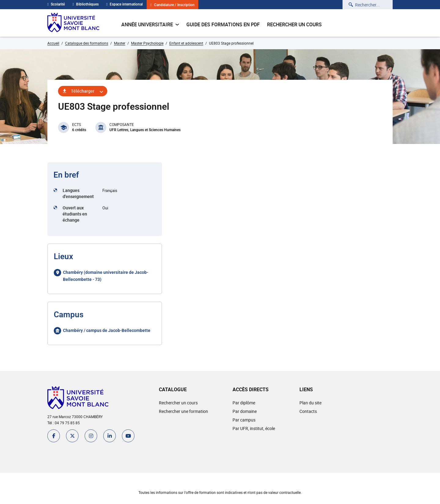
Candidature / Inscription (172, 5)
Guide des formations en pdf (223, 24)
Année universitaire (150, 24)
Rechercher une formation (183, 411)
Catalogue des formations (87, 43)
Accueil (53, 43)
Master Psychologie (147, 43)
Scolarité (56, 4)
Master (120, 43)
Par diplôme (244, 403)
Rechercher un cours (294, 24)
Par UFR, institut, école (254, 428)
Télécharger (83, 91)
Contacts (308, 411)
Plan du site (310, 403)
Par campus (244, 420)
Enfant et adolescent (186, 43)
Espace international (125, 4)
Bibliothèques (85, 4)
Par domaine (245, 411)
